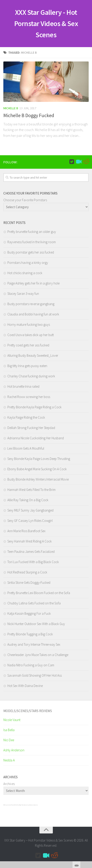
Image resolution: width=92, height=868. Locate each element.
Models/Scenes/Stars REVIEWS (28, 711)
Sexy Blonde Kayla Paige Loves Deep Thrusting (39, 459)
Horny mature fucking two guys (29, 325)
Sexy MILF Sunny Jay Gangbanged (30, 510)
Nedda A (9, 760)
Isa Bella (9, 730)
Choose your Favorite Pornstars (25, 200)
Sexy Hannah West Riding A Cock (30, 541)
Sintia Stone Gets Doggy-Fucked (29, 583)
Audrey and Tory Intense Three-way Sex (34, 644)
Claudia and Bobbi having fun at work (33, 314)
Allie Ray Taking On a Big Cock (28, 500)
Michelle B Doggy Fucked (29, 115)
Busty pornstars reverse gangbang (31, 304)
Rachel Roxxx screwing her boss (29, 397)
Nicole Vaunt (12, 720)
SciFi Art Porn (16, 805)
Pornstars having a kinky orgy (28, 263)
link (88, 798)
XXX (4, 805)
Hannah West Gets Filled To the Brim (31, 490)
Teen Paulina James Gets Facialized (31, 552)
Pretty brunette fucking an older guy (32, 232)
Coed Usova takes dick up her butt (31, 335)
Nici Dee (9, 740)
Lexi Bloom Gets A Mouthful (26, 448)
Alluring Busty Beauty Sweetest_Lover (33, 355)
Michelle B (11, 108)
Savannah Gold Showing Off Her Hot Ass (35, 675)
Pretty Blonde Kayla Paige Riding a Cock (34, 407)
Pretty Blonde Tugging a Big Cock (30, 634)
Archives (9, 784)
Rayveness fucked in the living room (32, 242)
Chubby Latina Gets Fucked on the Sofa (34, 603)
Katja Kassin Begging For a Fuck (29, 613)
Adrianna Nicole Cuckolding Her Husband (36, 438)
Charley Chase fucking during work (31, 376)
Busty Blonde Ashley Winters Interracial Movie (38, 479)
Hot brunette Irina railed (23, 386)
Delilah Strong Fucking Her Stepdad (31, 428)
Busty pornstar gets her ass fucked (31, 252)
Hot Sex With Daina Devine (25, 686)
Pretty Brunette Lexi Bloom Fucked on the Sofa (39, 593)
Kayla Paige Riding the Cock (26, 417)
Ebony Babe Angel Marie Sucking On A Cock (37, 469)
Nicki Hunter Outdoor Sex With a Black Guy (36, 624)
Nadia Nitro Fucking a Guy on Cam (31, 665)
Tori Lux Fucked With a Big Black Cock (33, 562)
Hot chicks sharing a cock (25, 273)
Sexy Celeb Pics (9, 805)
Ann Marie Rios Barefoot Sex (26, 531)
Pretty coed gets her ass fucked (28, 345)
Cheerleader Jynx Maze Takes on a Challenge (38, 655)
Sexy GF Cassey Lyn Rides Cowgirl (30, 521)
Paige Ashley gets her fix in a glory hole (33, 283)
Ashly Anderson (14, 750)
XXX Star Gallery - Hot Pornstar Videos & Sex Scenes (46, 24)
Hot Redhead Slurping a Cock (27, 572)
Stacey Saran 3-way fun (23, 294)
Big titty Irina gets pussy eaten (27, 366)
